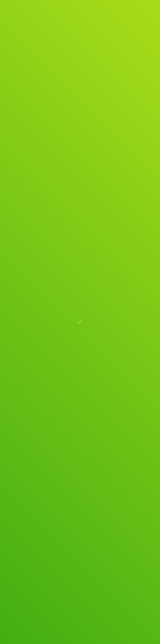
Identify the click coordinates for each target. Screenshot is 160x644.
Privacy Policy (65, 623)
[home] (22, 6)
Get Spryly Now (137, 6)
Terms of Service (79, 623)
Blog (124, 6)
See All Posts (80, 541)
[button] (93, 394)
